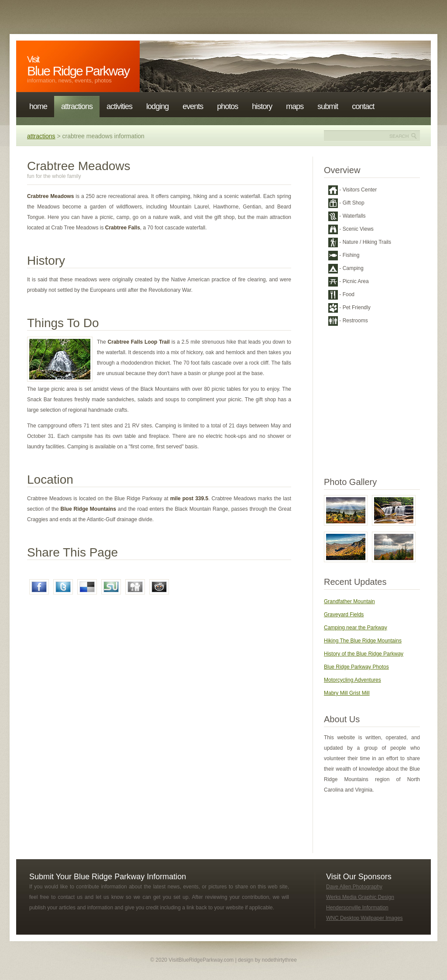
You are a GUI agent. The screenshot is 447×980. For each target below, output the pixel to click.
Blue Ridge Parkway (78, 66)
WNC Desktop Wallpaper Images (364, 918)
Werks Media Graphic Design (360, 897)
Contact (363, 106)
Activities (119, 106)
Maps (295, 106)
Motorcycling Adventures (352, 680)
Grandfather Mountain (349, 601)
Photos (227, 106)
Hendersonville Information (357, 908)
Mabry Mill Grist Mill (347, 693)
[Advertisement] (82, 682)
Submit (328, 106)
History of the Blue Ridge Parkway (364, 654)
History (262, 106)
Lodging (157, 106)
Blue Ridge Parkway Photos (356, 667)
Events (193, 106)
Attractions (77, 106)
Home (38, 106)
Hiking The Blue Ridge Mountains (363, 641)
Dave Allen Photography (354, 887)
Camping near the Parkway (356, 628)
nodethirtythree (279, 960)
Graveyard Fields (344, 615)
